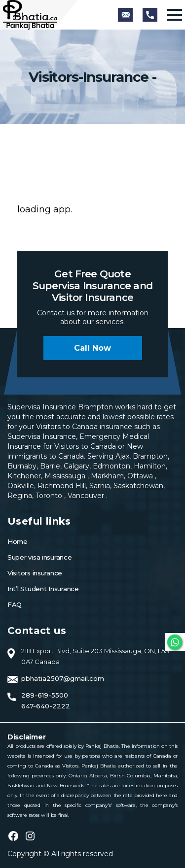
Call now (92, 348)
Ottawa (141, 476)
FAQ (15, 604)
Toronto (50, 496)
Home (18, 541)
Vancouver (87, 496)
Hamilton (149, 466)
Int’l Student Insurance (43, 589)
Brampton (150, 456)
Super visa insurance (40, 557)
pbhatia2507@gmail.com (63, 678)
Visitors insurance (35, 573)
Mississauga (66, 476)
